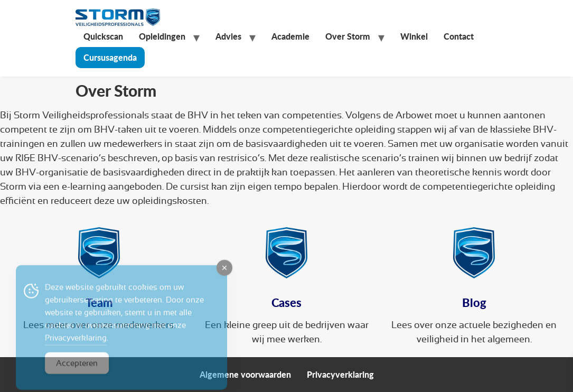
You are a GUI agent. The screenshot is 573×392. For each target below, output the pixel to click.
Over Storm (348, 36)
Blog (474, 302)
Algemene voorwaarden (245, 374)
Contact (459, 36)
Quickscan (103, 36)
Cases (286, 302)
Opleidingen (162, 36)
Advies (228, 36)
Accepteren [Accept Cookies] (77, 370)
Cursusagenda (110, 57)
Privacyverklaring (340, 374)
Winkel (414, 36)
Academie (290, 36)
